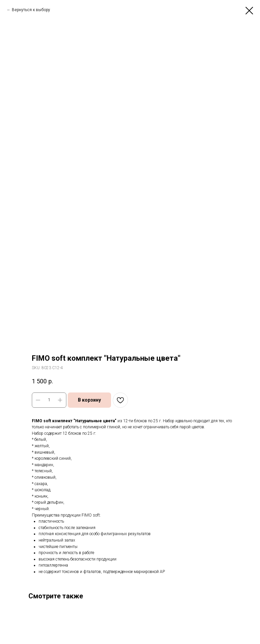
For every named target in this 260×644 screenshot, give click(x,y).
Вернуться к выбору (31, 10)
